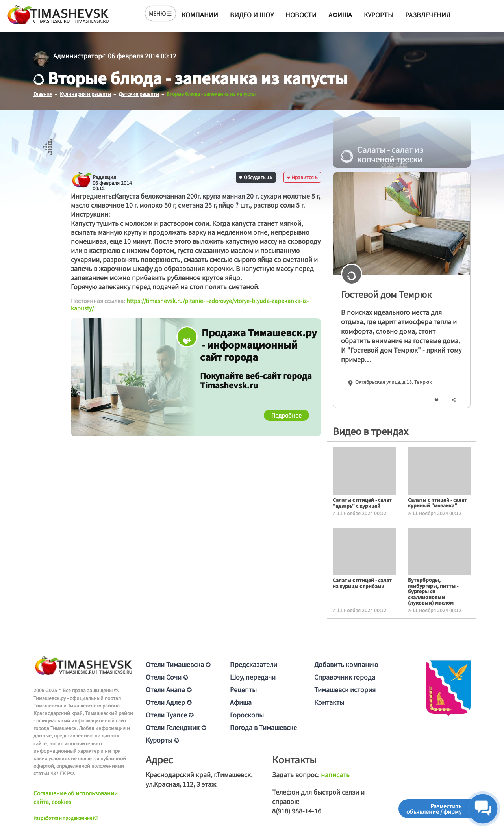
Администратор (78, 56)
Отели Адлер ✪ (169, 702)
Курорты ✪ (162, 740)
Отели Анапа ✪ (169, 689)
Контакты (329, 702)
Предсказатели (254, 664)
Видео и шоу (252, 15)
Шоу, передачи (253, 677)
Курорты (379, 15)
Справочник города (345, 677)
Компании (200, 15)
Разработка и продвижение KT (66, 817)
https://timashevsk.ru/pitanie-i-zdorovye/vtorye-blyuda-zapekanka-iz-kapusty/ (190, 304)
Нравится (302, 177)
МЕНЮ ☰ (160, 13)
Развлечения (428, 15)
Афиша (340, 15)
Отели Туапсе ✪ (170, 715)
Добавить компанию (346, 664)
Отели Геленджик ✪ (176, 727)
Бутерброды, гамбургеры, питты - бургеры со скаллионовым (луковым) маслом (433, 591)
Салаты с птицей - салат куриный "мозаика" (437, 502)
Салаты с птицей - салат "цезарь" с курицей (362, 502)
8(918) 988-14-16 (297, 811)
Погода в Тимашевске (263, 727)
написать (335, 774)
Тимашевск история (345, 689)
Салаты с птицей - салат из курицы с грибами (362, 583)
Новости (301, 15)
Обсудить (256, 177)
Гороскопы (247, 715)
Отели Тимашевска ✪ (178, 664)
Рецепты (243, 689)
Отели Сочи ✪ (167, 677)
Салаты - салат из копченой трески (382, 154)
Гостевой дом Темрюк (386, 294)
